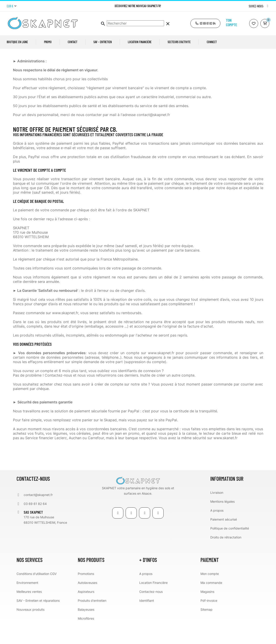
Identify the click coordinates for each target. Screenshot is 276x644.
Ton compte (232, 22)
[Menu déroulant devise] (12, 6)
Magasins (207, 611)
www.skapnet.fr (161, 373)
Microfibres (86, 638)
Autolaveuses (87, 603)
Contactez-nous (151, 611)
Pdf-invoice (209, 620)
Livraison (217, 512)
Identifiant (147, 620)
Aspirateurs (86, 611)
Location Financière (153, 603)
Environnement (27, 603)
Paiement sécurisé (224, 539)
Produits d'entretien (92, 620)
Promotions (86, 594)
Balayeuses (86, 629)
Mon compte (210, 594)
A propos (217, 530)
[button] (205, 23)
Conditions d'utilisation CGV (37, 594)
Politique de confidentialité (230, 548)
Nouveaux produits (31, 629)
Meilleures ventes (29, 611)
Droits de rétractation (226, 557)
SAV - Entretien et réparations (38, 620)
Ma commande (211, 603)
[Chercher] (135, 23)
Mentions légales (222, 521)
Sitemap (206, 629)
